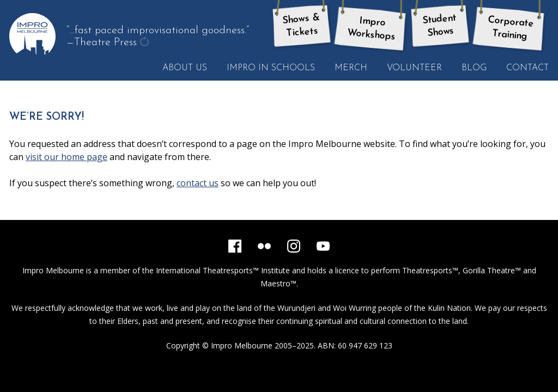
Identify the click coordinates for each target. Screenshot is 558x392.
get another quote (145, 43)
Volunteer (414, 68)
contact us (198, 183)
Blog (474, 68)
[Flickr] (264, 246)
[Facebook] (235, 246)
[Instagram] (294, 246)
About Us (185, 68)
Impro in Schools (271, 68)
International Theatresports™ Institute (223, 270)
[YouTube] (323, 246)
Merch (351, 68)
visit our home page (66, 157)
